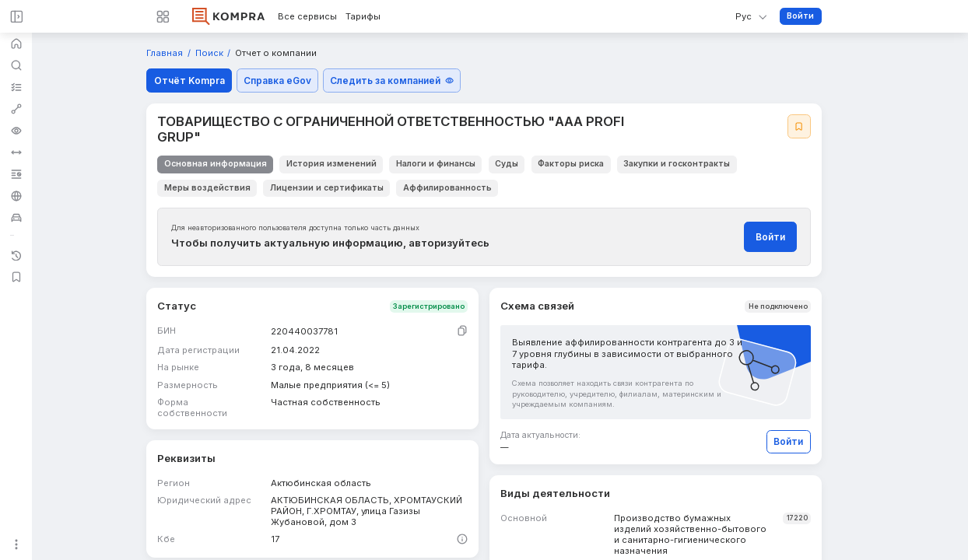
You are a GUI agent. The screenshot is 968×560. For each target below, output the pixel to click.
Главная (166, 53)
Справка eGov (277, 80)
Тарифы (363, 17)
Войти (800, 16)
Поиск (210, 53)
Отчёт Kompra (189, 80)
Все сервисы (307, 17)
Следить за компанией (392, 80)
